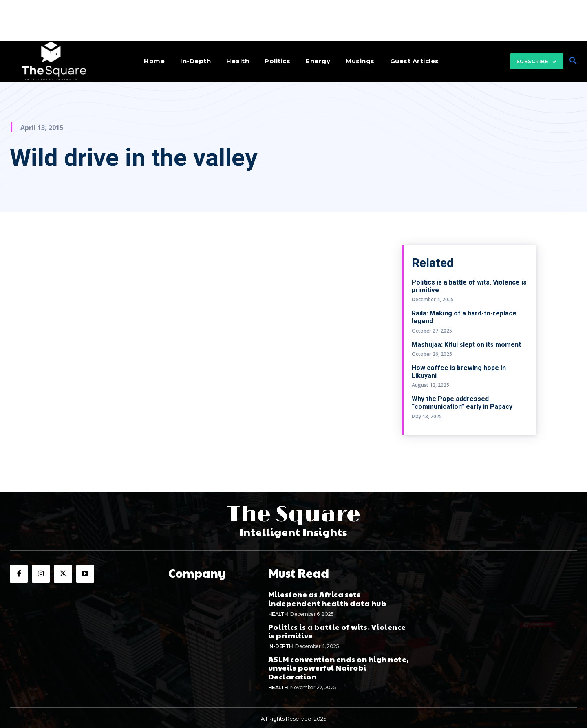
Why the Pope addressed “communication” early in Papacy (462, 403)
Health (278, 612)
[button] (573, 61)
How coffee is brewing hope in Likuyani (459, 372)
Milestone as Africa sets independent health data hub (328, 597)
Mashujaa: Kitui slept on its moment (466, 345)
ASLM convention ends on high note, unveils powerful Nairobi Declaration (339, 666)
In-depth (281, 644)
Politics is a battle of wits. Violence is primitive (337, 629)
